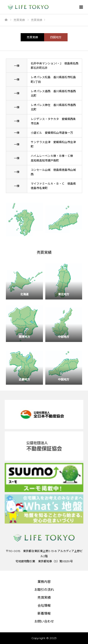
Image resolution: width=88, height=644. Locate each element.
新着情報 (44, 613)
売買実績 (32, 37)
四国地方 (56, 37)
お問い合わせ (44, 621)
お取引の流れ (44, 590)
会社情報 (44, 605)
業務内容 (44, 582)
